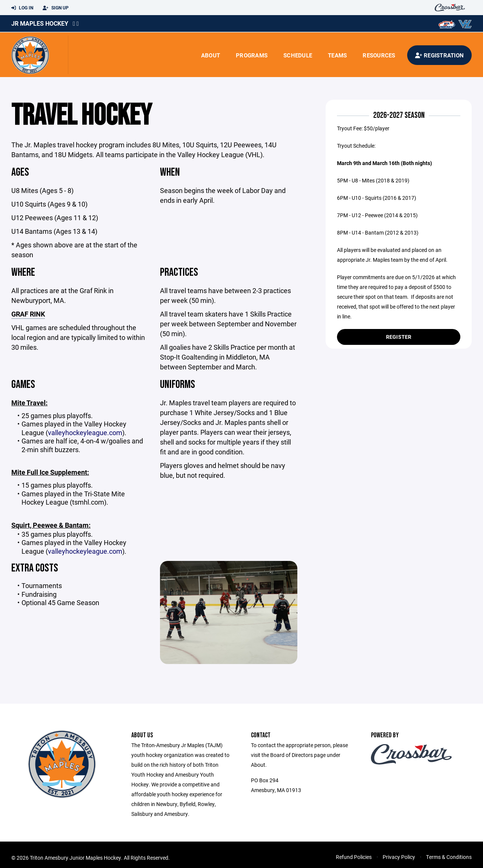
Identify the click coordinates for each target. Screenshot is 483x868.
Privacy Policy (399, 857)
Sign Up (56, 8)
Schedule (298, 55)
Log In (22, 8)
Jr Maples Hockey (40, 23)
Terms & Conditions (449, 857)
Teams (337, 55)
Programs (252, 55)
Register (399, 337)
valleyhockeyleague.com (85, 432)
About (211, 55)
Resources (379, 55)
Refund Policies (354, 857)
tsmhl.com (88, 502)
